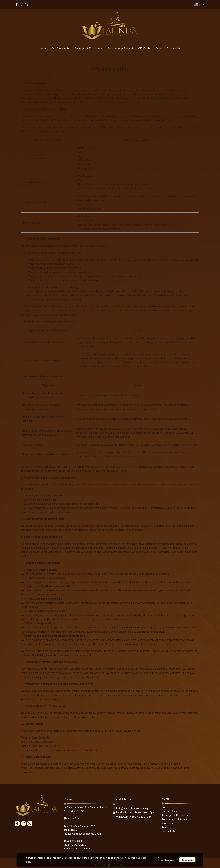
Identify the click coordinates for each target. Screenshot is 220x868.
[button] (200, 5)
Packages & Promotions (176, 815)
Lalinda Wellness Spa (141, 812)
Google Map (72, 818)
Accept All (188, 860)
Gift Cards (168, 823)
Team (165, 827)
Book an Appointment (174, 819)
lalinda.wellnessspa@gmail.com (83, 834)
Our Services (169, 811)
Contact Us (168, 831)
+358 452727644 (84, 825)
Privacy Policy (125, 858)
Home (165, 807)
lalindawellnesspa (140, 808)
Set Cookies (167, 860)
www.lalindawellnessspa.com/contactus (73, 750)
